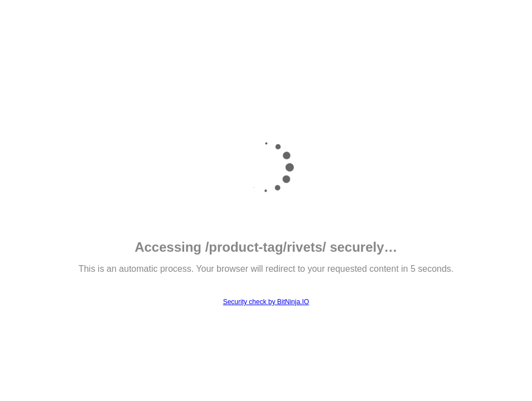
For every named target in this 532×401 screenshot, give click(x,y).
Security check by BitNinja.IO (266, 302)
